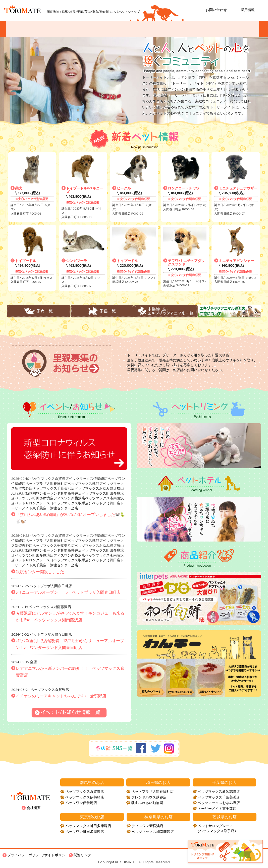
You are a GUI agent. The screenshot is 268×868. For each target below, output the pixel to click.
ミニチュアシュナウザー (238, 188)
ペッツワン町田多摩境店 (85, 832)
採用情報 (248, 10)
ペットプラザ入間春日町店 (152, 791)
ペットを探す (77, 29)
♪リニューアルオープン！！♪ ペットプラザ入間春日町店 (68, 592)
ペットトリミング (157, 29)
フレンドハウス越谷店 (149, 797)
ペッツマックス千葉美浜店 (219, 797)
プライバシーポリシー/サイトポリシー (38, 855)
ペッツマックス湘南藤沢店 (153, 832)
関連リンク (82, 855)
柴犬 (19, 188)
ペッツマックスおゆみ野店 (219, 803)
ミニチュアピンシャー (236, 261)
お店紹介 (116, 29)
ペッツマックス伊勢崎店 (85, 797)
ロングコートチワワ (184, 188)
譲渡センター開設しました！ (42, 572)
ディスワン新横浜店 (147, 826)
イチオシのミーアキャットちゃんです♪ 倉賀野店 (61, 696)
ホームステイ (239, 29)
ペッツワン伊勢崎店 (81, 803)
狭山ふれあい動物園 (147, 803)
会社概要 (34, 808)
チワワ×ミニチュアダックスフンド (186, 262)
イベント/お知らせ (31, 29)
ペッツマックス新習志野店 (219, 791)
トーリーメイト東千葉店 (217, 809)
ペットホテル (200, 29)
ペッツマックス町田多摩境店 (88, 826)
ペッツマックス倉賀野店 (85, 791)
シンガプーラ (77, 261)
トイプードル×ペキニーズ (85, 190)
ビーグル (124, 188)
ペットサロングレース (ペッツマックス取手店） (218, 828)
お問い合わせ (216, 10)
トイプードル (26, 261)
